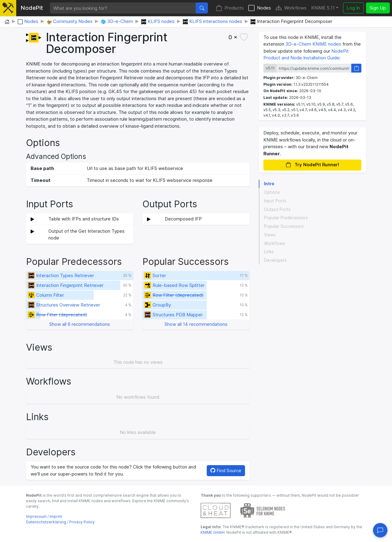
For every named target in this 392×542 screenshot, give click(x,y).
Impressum (36, 516)
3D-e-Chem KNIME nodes (313, 44)
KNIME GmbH (213, 532)
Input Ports (275, 201)
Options (272, 192)
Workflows (291, 8)
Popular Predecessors (286, 218)
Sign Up (378, 8)
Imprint (56, 516)
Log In (353, 8)
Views (270, 235)
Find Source (226, 470)
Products (230, 8)
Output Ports (277, 209)
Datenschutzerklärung (46, 522)
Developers (275, 260)
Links (269, 252)
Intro (269, 184)
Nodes (260, 8)
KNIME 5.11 (323, 8)
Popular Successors (284, 226)
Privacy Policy (82, 522)
